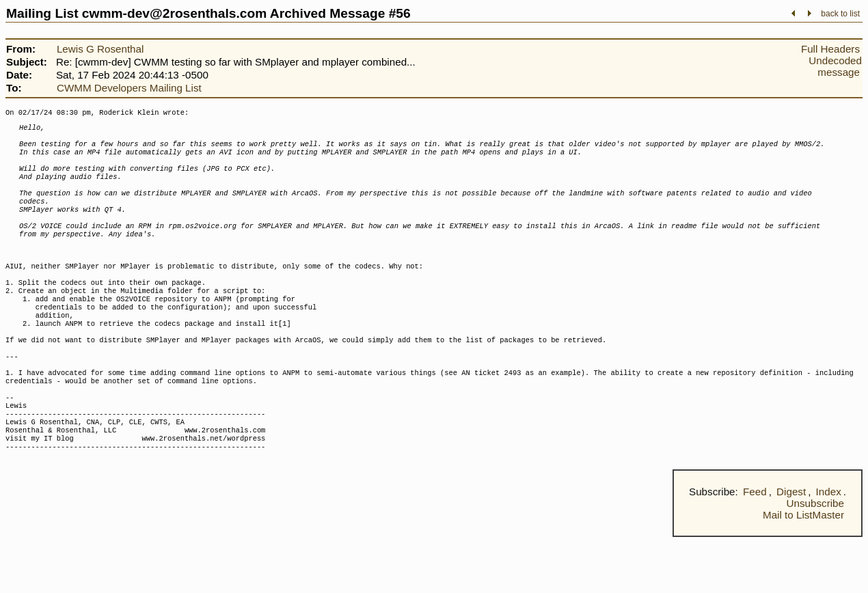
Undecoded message (835, 66)
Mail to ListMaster (803, 571)
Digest (791, 548)
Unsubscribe (815, 559)
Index (829, 548)
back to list (840, 14)
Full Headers (830, 49)
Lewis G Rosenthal (100, 49)
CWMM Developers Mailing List (129, 88)
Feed (755, 548)
